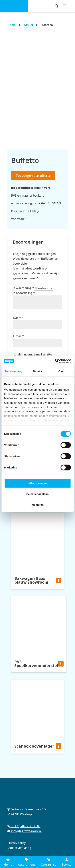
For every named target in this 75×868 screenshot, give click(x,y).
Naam (18, 318)
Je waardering (23, 288)
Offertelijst (48, 862)
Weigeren (37, 504)
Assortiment (27, 862)
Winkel (28, 25)
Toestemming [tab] (13, 371)
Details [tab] (38, 371)
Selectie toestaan (37, 494)
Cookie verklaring (19, 848)
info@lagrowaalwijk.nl (25, 831)
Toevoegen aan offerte (33, 176)
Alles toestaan (38, 483)
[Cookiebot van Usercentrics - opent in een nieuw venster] (55, 361)
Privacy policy (17, 843)
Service (67, 862)
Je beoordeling (24, 293)
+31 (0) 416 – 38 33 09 (24, 826)
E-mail (18, 336)
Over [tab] (62, 371)
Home (12, 25)
